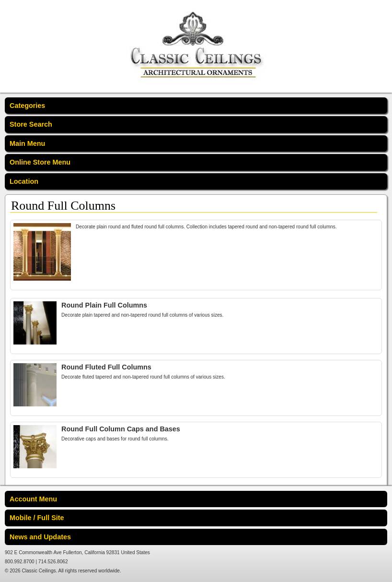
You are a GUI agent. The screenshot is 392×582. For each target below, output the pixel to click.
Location (24, 181)
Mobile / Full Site (37, 518)
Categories (27, 106)
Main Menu (27, 143)
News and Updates (40, 537)
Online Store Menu (40, 162)
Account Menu (33, 499)
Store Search (31, 124)
